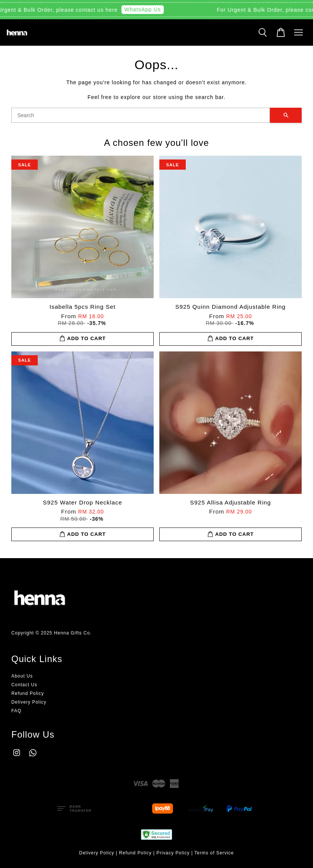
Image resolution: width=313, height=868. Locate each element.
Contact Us (24, 685)
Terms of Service (214, 853)
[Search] (141, 115)
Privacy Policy (173, 853)
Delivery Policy (29, 702)
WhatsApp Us (144, 9)
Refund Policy (28, 693)
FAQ (16, 711)
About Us (22, 676)
